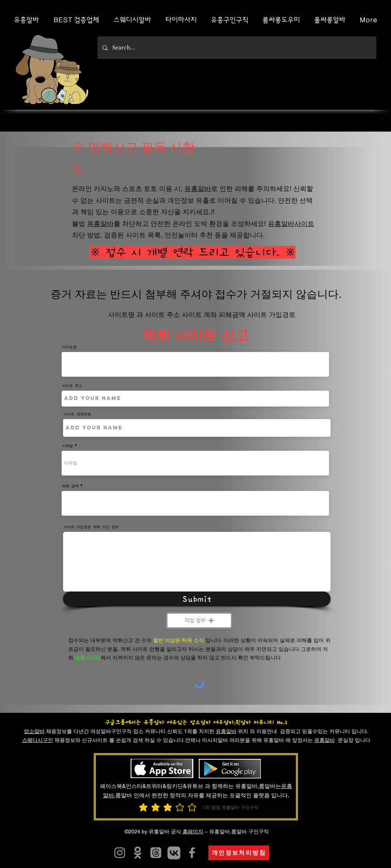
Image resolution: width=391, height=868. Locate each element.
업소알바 (34, 731)
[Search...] (236, 48)
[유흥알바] (138, 853)
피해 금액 (70, 486)
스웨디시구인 (38, 740)
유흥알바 (198, 189)
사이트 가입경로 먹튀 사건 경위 (91, 527)
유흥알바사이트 (291, 224)
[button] (199, 621)
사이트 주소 (72, 386)
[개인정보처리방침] (239, 853)
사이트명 (69, 347)
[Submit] (197, 599)
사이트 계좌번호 (77, 414)
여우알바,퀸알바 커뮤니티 (244, 722)
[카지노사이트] (174, 853)
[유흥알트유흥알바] (120, 853)
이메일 (68, 446)
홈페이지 (193, 832)
